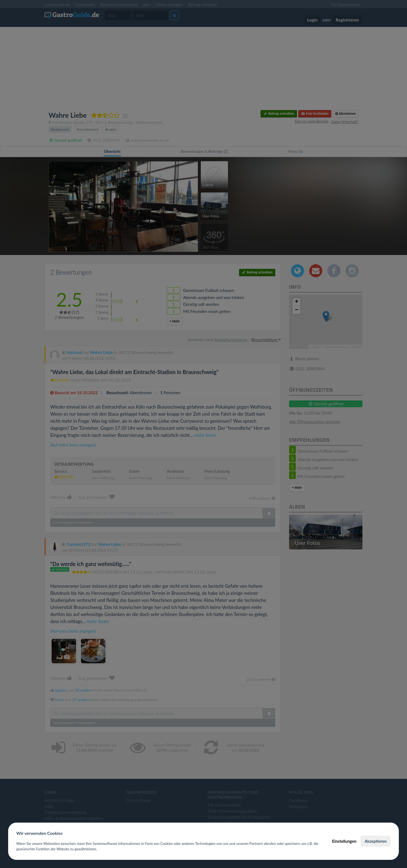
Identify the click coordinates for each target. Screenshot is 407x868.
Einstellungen (344, 841)
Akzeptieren (376, 841)
